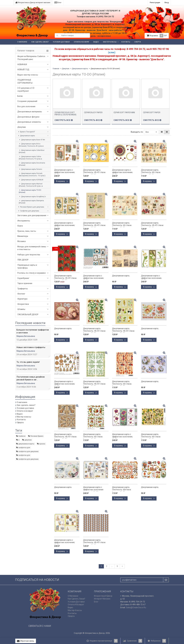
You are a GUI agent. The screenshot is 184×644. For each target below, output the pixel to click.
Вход (167, 2)
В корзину (62, 181)
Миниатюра (23, 236)
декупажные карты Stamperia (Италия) (31, 202)
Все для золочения (26, 106)
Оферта (138, 42)
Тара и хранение (25, 283)
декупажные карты (25, 444)
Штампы (21, 309)
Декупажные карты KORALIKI (31, 180)
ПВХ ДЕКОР (23, 260)
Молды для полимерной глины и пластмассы (32, 248)
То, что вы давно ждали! (28, 362)
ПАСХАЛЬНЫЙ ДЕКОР (28, 314)
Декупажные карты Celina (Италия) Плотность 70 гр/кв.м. (31, 158)
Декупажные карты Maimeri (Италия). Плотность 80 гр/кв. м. (31, 185)
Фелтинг (21, 294)
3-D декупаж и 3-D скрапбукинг (26, 89)
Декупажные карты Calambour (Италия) (32, 151)
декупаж (27, 440)
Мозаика (21, 241)
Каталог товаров (26, 51)
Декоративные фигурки (28, 117)
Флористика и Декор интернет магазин (33, 2)
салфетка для (23, 447)
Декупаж (22, 127)
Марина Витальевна (26, 336)
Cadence (21, 436)
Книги (20, 226)
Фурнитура (22, 299)
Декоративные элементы (29, 122)
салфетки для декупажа (27, 459)
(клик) (112, 52)
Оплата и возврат (81, 42)
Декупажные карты (26, 136)
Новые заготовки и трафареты (31, 347)
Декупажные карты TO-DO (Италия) (30, 191)
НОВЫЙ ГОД (23, 70)
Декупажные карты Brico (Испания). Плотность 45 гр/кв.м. (31, 145)
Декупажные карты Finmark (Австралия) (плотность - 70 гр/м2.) (32, 175)
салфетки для (23, 455)
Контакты (126, 42)
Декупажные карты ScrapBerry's (32, 197)
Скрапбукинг (23, 278)
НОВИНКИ (22, 64)
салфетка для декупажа (27, 451)
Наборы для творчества (29, 255)
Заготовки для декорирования (32, 215)
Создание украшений (27, 101)
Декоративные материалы (30, 112)
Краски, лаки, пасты (27, 231)
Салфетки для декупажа (28, 211)
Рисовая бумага (36, 436)
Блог (58, 2)
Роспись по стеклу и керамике (32, 273)
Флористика (23, 304)
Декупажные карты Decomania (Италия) (32, 164)
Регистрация (155, 2)
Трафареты (23, 289)
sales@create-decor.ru (136, 607)
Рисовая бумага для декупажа (31, 207)
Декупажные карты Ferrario (30, 169)
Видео (96, 42)
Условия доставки (61, 42)
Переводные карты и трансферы (27, 266)
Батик (20, 96)
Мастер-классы (110, 42)
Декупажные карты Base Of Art (32, 140)
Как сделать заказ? (40, 42)
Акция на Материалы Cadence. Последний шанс (31, 58)
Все (151, 132)
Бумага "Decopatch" (26, 132)
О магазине (22, 42)
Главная (56, 69)
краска (41, 444)
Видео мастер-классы (28, 75)
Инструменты (24, 221)
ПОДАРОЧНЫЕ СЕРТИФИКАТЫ (25, 81)
